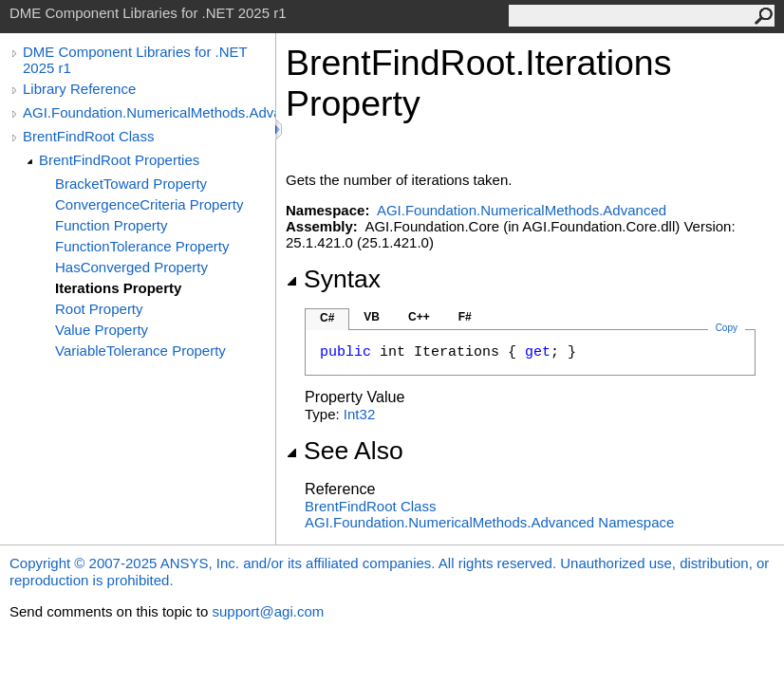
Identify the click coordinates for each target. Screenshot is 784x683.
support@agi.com (268, 611)
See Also (345, 451)
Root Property (99, 309)
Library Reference (79, 89)
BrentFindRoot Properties (119, 160)
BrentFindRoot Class (88, 136)
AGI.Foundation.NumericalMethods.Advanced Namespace (489, 522)
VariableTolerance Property (140, 351)
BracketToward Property (131, 184)
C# (327, 318)
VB (372, 317)
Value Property (102, 330)
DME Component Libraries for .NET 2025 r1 (135, 60)
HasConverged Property (131, 267)
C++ (419, 317)
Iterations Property (118, 288)
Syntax (333, 279)
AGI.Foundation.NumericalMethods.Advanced (149, 112)
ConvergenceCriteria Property (149, 204)
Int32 (359, 414)
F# (465, 317)
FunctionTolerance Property (142, 246)
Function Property (111, 225)
